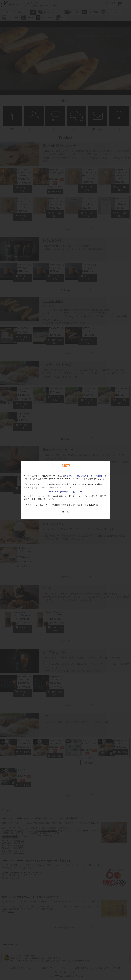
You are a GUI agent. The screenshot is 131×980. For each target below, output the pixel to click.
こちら (69, 487)
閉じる (65, 512)
